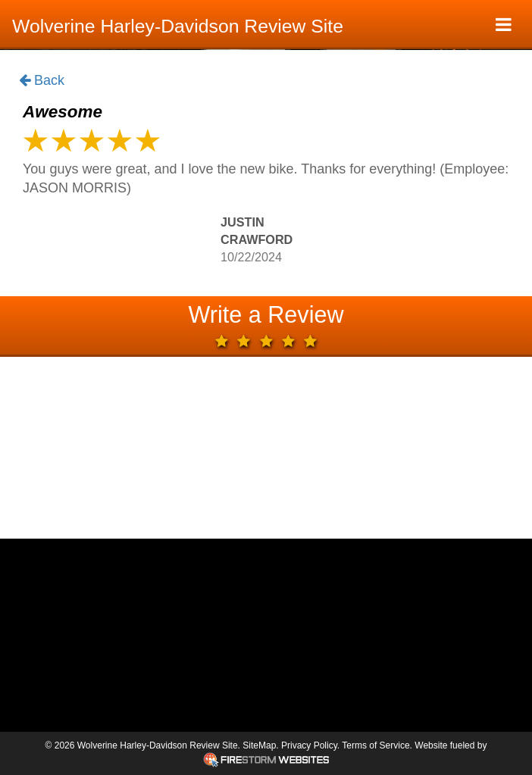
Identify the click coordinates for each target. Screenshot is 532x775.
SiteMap (259, 745)
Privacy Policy (309, 745)
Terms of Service (376, 745)
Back (42, 81)
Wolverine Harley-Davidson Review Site (178, 26)
